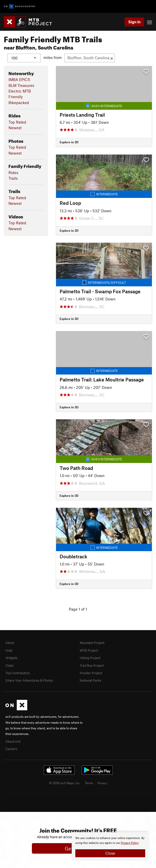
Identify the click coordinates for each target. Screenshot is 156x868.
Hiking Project (90, 658)
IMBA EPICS (19, 79)
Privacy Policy (130, 843)
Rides (13, 172)
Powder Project (91, 673)
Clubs (10, 665)
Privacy (102, 783)
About (10, 643)
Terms (89, 783)
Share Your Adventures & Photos (29, 680)
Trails (13, 178)
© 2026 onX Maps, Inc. (65, 783)
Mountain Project (92, 643)
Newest (15, 128)
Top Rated (17, 122)
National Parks (90, 680)
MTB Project (89, 650)
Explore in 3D (69, 142)
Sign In (134, 22)
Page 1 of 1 (78, 609)
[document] (110, 846)
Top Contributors (18, 673)
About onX (13, 741)
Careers (11, 749)
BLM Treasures (21, 85)
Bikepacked (19, 102)
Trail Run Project (92, 665)
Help (9, 650)
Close (110, 853)
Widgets (11, 658)
